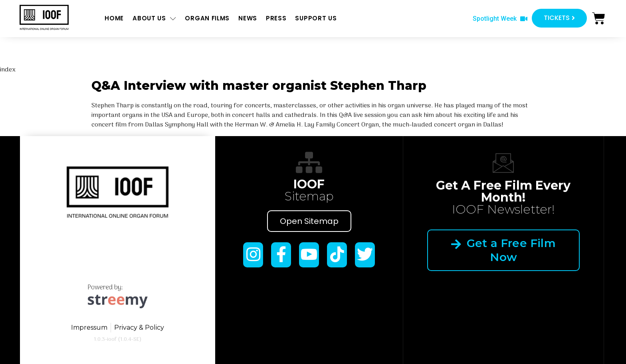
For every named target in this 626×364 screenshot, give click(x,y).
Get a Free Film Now (503, 250)
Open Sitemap (309, 221)
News (248, 18)
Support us (316, 18)
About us (154, 19)
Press (276, 18)
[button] (500, 19)
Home (114, 18)
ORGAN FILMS (207, 18)
